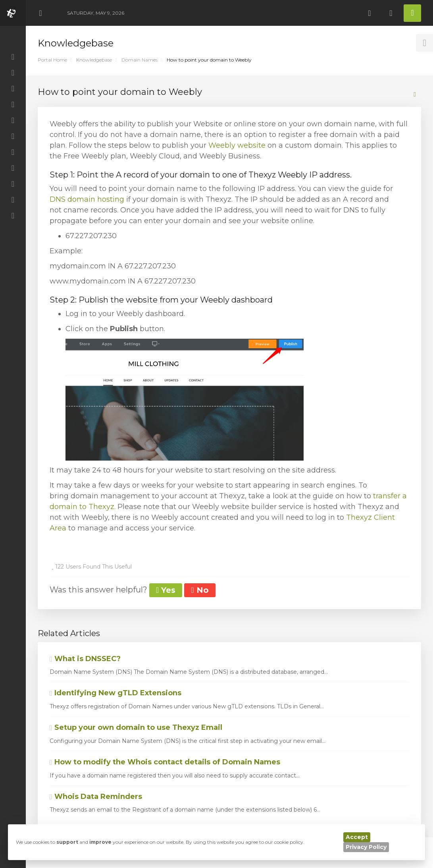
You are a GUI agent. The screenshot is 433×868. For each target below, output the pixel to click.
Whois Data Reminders (96, 797)
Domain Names (140, 60)
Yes (166, 590)
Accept (357, 837)
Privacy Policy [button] (366, 847)
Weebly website (237, 145)
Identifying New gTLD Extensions (115, 693)
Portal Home (52, 60)
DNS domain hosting (87, 199)
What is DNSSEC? (85, 659)
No (200, 590)
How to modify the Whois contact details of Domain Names (165, 762)
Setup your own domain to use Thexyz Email (136, 727)
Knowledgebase (94, 60)
